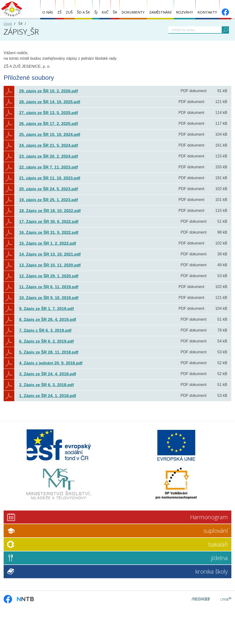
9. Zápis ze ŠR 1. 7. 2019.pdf (46, 309)
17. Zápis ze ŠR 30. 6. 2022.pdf (49, 222)
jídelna (219, 558)
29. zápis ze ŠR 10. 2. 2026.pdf (49, 91)
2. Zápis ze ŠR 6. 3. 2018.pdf (46, 385)
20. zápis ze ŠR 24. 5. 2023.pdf (49, 189)
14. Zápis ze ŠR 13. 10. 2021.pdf (50, 254)
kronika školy (212, 571)
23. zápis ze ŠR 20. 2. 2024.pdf (49, 156)
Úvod (8, 24)
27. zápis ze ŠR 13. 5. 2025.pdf (49, 113)
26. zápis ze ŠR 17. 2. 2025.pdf (49, 124)
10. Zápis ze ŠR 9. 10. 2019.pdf (49, 298)
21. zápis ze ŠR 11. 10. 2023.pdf (50, 178)
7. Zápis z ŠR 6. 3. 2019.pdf (45, 330)
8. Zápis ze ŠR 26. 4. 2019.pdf (48, 320)
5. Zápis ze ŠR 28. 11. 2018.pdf (49, 352)
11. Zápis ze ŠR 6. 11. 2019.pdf (49, 287)
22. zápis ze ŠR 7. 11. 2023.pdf (49, 167)
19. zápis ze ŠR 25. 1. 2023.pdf (49, 200)
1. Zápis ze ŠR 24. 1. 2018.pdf (48, 396)
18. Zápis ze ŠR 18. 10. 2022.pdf (50, 211)
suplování (216, 530)
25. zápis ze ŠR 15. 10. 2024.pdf (50, 135)
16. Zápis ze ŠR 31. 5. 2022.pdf (49, 233)
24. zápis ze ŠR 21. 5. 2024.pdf (49, 145)
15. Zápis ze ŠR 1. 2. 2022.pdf (48, 243)
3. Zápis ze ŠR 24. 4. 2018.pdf (48, 374)
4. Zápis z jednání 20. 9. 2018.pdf (51, 363)
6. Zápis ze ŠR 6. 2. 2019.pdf (46, 341)
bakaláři (218, 544)
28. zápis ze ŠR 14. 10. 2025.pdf (50, 102)
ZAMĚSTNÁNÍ (160, 12)
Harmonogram (209, 517)
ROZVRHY (185, 12)
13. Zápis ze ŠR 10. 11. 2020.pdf (50, 265)
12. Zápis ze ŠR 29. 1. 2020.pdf (49, 276)
